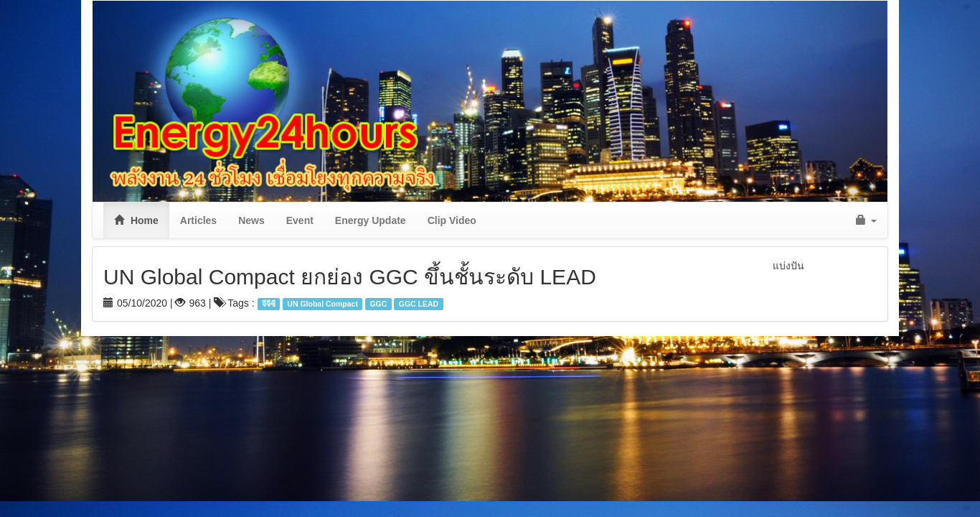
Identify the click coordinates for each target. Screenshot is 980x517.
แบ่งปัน (788, 266)
